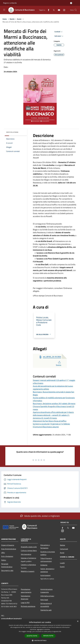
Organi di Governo (8, 545)
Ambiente (44, 565)
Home (5, 19)
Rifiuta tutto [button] (48, 636)
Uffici (3, 553)
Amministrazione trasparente (46, 591)
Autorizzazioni (45, 575)
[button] (40, 640)
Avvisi (19, 19)
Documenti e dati (7, 570)
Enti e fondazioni (7, 556)
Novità (12, 19)
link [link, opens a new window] (60, 631)
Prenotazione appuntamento (26, 591)
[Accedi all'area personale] (71, 3)
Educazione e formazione (45, 546)
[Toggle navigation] (4, 10)
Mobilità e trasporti (28, 571)
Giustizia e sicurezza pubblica (48, 553)
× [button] (78, 621)
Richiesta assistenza (28, 606)
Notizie (62, 545)
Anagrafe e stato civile (29, 547)
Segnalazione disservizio (26, 597)
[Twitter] (53, 10)
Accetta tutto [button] (32, 636)
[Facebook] (48, 10)
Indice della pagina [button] (12, 132)
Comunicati (64, 549)
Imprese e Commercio (28, 558)
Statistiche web (46, 610)
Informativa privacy (47, 596)
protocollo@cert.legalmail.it (11, 619)
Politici (4, 560)
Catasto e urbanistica (28, 565)
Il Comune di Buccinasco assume (46, 427)
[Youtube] (58, 10)
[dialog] (40, 632)
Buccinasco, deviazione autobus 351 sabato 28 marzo (54, 404)
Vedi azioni (59, 36)
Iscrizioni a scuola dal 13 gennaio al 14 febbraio (51, 424)
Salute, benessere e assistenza (47, 570)
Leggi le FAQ (25, 603)
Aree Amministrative (9, 549)
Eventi (62, 567)
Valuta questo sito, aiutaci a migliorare (40, 516)
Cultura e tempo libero (29, 551)
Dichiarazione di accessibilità (46, 605)
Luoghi (62, 563)
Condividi (59, 32)
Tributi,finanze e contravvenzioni (46, 560)
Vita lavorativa (26, 554)
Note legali (44, 600)
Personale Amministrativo (7, 565)
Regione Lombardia (10, 3)
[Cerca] (76, 10)
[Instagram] (63, 10)
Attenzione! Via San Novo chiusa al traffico (50, 421)
